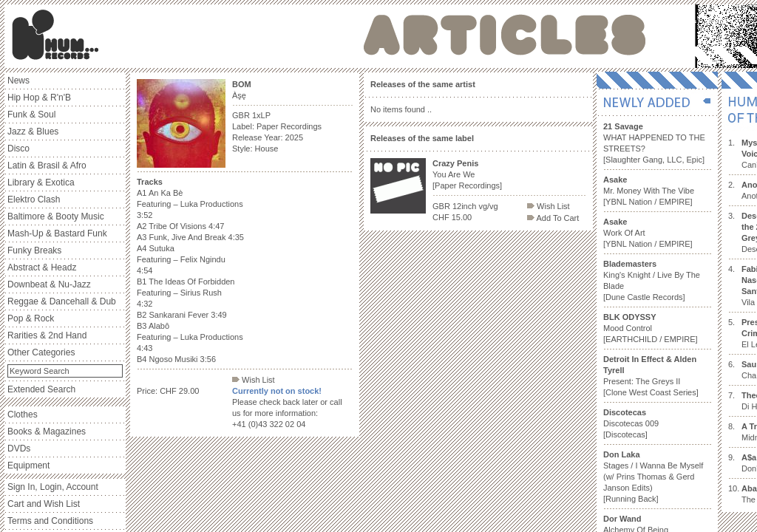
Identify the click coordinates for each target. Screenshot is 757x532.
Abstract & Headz (42, 267)
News (18, 81)
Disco (18, 149)
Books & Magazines (47, 432)
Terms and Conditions (50, 521)
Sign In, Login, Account (53, 487)
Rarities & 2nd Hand (47, 335)
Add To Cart (553, 218)
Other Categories (41, 352)
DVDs (19, 449)
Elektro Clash (34, 199)
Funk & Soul (31, 115)
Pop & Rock (31, 318)
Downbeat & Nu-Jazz (49, 284)
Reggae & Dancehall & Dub (62, 301)
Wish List (254, 380)
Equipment (28, 465)
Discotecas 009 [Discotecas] (631, 423)
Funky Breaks (34, 250)
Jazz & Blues (33, 132)
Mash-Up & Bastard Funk (57, 233)
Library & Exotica (41, 183)
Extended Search (41, 389)
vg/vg (488, 206)
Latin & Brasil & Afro (47, 166)
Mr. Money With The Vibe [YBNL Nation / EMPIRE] (649, 191)
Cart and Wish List (44, 504)
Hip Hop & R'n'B (39, 98)
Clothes (23, 415)
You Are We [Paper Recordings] (467, 174)
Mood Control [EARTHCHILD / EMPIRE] (651, 328)
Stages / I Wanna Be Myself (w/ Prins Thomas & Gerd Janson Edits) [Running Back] (653, 477)
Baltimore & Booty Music (56, 216)
